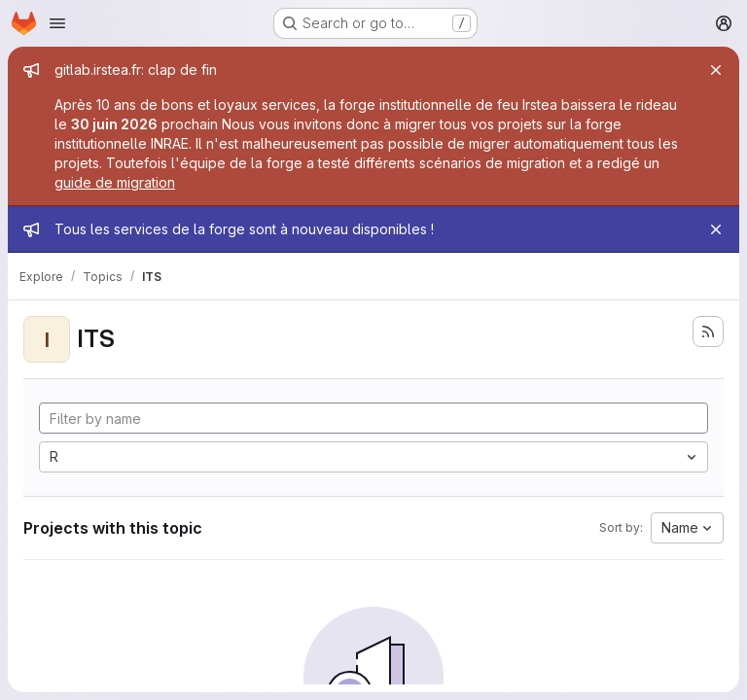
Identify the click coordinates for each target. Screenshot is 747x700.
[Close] (716, 70)
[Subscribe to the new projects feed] (708, 332)
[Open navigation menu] (57, 23)
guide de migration (115, 182)
